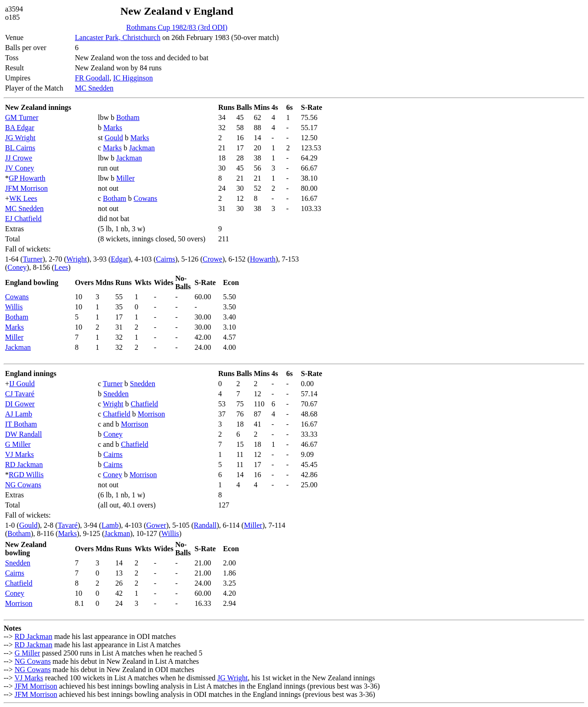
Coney (17, 267)
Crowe (212, 259)
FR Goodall (92, 78)
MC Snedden (94, 88)
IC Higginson (133, 78)
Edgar (119, 259)
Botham (128, 117)
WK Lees (23, 198)
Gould (114, 138)
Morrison (152, 414)
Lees (61, 267)
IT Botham (21, 424)
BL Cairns (20, 148)
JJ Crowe (19, 158)
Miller (125, 178)
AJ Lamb (19, 414)
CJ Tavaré (20, 394)
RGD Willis (26, 475)
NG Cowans (23, 485)
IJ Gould (22, 384)
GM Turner (22, 117)
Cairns (165, 259)
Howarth (263, 259)
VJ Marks (20, 454)
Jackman (142, 148)
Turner (33, 259)
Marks (113, 128)
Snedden (143, 384)
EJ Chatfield (23, 219)
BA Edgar (20, 128)
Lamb (110, 525)
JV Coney (20, 168)
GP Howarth (27, 178)
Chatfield (145, 404)
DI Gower (20, 404)
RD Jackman (24, 465)
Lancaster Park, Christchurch (118, 37)
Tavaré (68, 525)
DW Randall (23, 434)
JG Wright (20, 138)
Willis (14, 307)
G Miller (18, 444)
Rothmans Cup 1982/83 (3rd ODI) (177, 27)
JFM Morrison (26, 188)
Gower (156, 525)
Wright (77, 259)
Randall (205, 525)
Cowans (146, 198)
